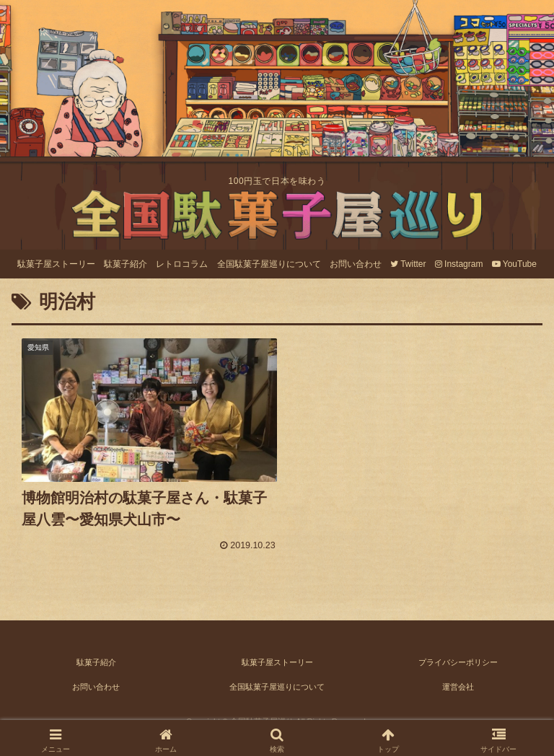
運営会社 (458, 678)
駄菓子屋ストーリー (277, 654)
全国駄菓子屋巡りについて (277, 678)
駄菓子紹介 (96, 654)
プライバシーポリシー (458, 654)
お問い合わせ (96, 678)
